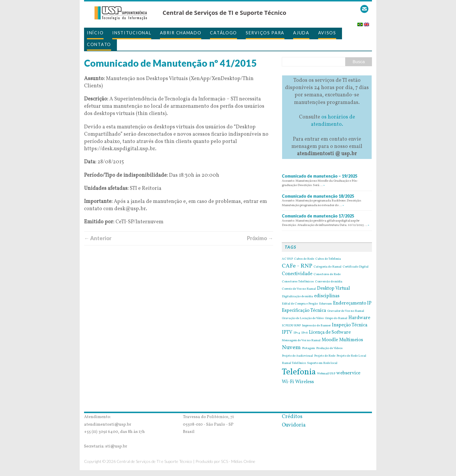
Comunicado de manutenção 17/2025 (318, 216)
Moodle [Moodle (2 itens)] (330, 340)
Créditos (292, 417)
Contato (99, 44)
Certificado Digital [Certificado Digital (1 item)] (356, 267)
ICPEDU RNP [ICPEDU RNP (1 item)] (291, 326)
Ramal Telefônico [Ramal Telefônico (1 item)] (294, 363)
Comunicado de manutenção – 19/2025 (320, 176)
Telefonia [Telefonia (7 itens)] (299, 372)
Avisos (327, 33)
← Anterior (98, 238)
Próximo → (260, 238)
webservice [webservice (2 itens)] (348, 373)
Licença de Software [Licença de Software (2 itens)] (330, 332)
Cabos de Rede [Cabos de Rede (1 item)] (304, 259)
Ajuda (301, 33)
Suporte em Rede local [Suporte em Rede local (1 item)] (322, 363)
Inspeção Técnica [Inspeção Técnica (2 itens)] (350, 325)
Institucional (132, 33)
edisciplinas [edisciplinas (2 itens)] (327, 296)
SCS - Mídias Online (238, 461)
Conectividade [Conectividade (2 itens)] (297, 274)
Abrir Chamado (181, 33)
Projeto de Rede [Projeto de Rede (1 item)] (325, 356)
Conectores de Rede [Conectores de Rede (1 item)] (327, 275)
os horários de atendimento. (333, 121)
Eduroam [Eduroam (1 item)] (325, 304)
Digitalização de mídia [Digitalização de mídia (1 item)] (297, 297)
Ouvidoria (294, 425)
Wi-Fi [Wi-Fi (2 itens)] (288, 382)
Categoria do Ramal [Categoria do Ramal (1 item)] (327, 267)
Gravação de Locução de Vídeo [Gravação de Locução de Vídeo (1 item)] (303, 318)
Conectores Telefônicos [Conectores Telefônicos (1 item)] (298, 282)
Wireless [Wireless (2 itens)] (304, 382)
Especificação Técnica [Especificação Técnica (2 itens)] (304, 311)
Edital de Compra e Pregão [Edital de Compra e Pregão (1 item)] (300, 304)
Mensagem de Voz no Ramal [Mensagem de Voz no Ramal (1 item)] (301, 341)
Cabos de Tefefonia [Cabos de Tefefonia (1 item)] (328, 259)
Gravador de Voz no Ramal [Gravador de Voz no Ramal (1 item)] (346, 311)
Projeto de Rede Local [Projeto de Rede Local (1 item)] (351, 356)
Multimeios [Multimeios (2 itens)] (351, 340)
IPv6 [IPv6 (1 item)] (304, 333)
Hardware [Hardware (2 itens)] (359, 318)
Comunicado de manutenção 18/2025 (318, 196)
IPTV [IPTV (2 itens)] (287, 332)
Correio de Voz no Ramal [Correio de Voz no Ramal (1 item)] (299, 289)
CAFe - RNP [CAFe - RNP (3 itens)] (297, 266)
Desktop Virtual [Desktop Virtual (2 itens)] (333, 289)
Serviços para (265, 33)
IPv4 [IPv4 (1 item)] (297, 333)
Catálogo (223, 33)
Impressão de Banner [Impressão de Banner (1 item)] (316, 326)
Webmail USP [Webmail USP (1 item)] (326, 374)
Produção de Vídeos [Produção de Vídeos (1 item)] (329, 348)
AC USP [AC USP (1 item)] (287, 259)
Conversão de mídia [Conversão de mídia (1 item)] (329, 282)
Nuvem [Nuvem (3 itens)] (291, 348)
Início (95, 33)
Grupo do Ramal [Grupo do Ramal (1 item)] (336, 318)
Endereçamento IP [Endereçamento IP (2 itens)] (352, 303)
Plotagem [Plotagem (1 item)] (308, 348)
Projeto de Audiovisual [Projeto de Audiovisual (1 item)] (297, 356)
